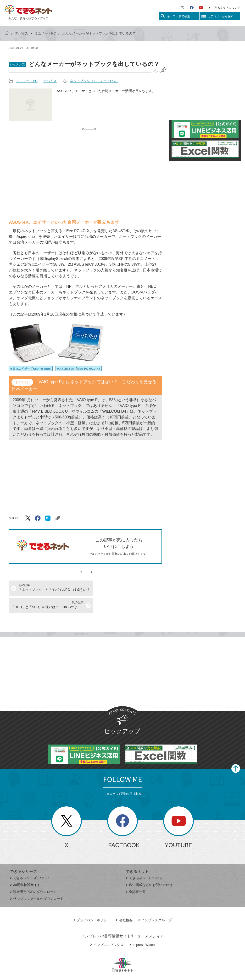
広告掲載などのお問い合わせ (149, 868)
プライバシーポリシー (92, 903)
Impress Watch (142, 927)
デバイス (22, 33)
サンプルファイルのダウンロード (37, 881)
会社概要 (124, 903)
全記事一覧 (136, 874)
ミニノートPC (45, 33)
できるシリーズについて (30, 861)
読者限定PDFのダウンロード (33, 874)
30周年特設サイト (25, 868)
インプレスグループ (155, 903)
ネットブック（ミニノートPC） (94, 81)
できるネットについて (224, 8)
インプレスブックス (107, 927)
